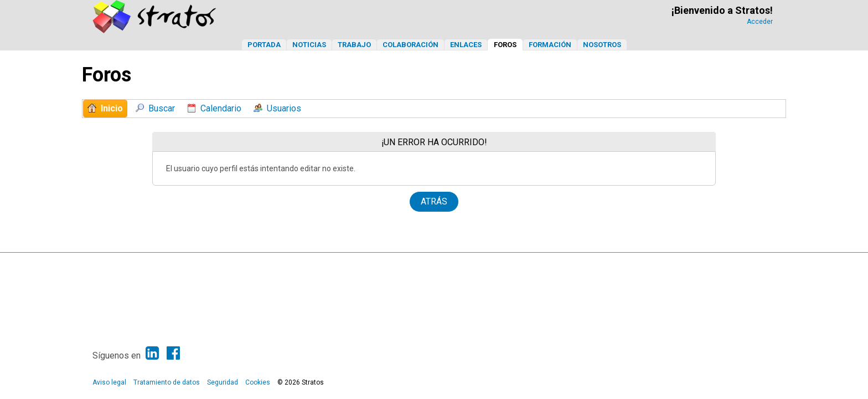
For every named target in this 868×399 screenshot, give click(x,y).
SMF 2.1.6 (361, 264)
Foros (505, 45)
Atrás (434, 201)
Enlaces (466, 45)
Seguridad (223, 382)
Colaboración (410, 45)
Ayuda (722, 264)
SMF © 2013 (399, 264)
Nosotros (602, 45)
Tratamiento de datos (167, 382)
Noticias (309, 45)
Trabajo (354, 45)
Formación (550, 45)
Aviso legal (109, 382)
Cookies (258, 382)
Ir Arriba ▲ (751, 264)
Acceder (760, 22)
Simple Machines (444, 264)
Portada (264, 45)
